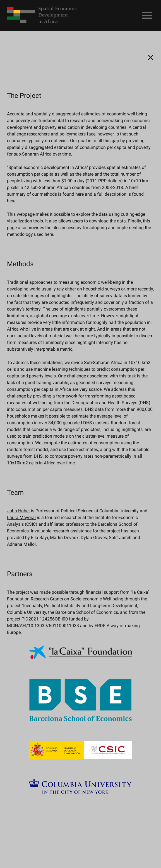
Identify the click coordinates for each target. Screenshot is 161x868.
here (80, 194)
